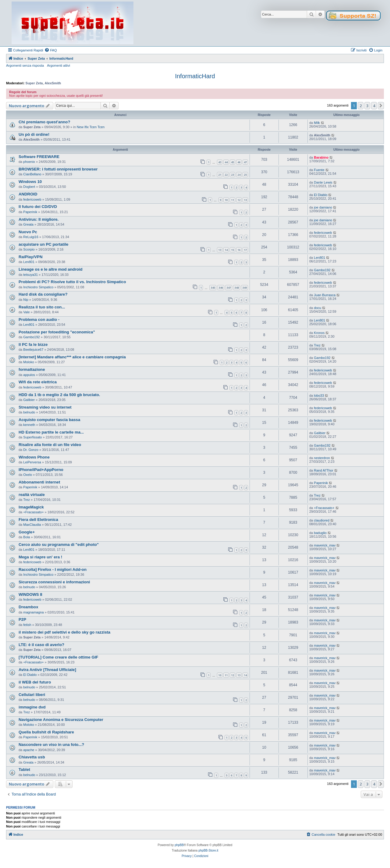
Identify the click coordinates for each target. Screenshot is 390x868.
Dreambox (28, 607)
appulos (29, 375)
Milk (317, 123)
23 (232, 175)
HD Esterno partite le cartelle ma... (51, 432)
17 (245, 250)
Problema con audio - (39, 320)
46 (239, 162)
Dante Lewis (323, 182)
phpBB (179, 845)
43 (220, 162)
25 (245, 175)
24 (239, 175)
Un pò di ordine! (34, 134)
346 (221, 288)
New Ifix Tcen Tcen (91, 127)
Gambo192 (322, 270)
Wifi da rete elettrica (38, 382)
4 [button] (374, 106)
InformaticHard (195, 76)
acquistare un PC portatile (43, 244)
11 (232, 200)
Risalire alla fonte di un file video (50, 445)
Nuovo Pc (28, 232)
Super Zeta (34, 83)
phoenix (29, 162)
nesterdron (322, 458)
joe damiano (323, 207)
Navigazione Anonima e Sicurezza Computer (61, 720)
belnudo (29, 412)
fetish (27, 625)
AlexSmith (53, 83)
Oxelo (28, 475)
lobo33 (319, 395)
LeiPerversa (32, 462)
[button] (381, 106)
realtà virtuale (32, 495)
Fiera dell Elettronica (38, 520)
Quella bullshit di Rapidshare (46, 732)
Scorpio (29, 249)
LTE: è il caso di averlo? (41, 645)
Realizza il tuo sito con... (42, 307)
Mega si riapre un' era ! (40, 557)
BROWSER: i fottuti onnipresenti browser (58, 169)
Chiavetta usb (32, 757)
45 (232, 162)
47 (245, 162)
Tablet (24, 770)
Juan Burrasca (325, 295)
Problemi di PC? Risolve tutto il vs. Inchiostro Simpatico (72, 282)
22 (226, 175)
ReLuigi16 (31, 237)
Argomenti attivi (58, 65)
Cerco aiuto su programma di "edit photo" (59, 545)
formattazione (32, 369)
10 (226, 200)
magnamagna (33, 612)
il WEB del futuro (35, 682)
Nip (26, 300)
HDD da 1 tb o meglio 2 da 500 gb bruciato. (59, 395)
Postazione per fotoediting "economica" (57, 332)
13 (245, 200)
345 (213, 288)
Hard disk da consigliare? (43, 294)
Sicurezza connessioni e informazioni (54, 582)
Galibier (29, 400)
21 (220, 175)
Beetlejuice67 (33, 350)
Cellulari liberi (32, 695)
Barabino (321, 157)
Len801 (29, 262)
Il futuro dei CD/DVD (38, 207)
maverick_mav (325, 545)
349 (245, 288)
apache (29, 750)
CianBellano (32, 174)
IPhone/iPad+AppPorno (41, 470)
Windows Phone (34, 457)
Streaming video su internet (45, 407)
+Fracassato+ (33, 512)
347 (229, 288)
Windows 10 (30, 182)
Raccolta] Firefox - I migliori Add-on (53, 569)
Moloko (28, 362)
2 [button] (361, 106)
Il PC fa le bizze (33, 344)
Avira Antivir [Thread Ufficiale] (47, 670)
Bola (27, 537)
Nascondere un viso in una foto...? (51, 745)
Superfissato (32, 437)
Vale (26, 312)
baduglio (320, 533)
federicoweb (32, 199)
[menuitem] (51, 50)
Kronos (319, 333)
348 (237, 288)
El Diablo (321, 195)
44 (226, 162)
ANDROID (28, 194)
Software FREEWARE (39, 157)
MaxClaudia (32, 525)
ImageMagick (31, 507)
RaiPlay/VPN (30, 257)
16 (239, 250)
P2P (22, 619)
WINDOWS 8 (30, 594)
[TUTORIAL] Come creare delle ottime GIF (58, 657)
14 (226, 250)
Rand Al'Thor (323, 470)
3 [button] (367, 106)
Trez (317, 345)
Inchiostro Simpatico (38, 287)
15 (232, 250)
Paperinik (30, 212)
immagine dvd (32, 707)
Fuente (319, 170)
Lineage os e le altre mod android (51, 269)
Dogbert (29, 187)
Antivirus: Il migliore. (39, 219)
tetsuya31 (30, 275)
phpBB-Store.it (208, 850)
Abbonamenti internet (39, 482)
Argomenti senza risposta (25, 65)
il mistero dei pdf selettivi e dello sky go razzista (64, 632)
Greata (28, 224)
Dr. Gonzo (31, 450)
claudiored (322, 520)
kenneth (29, 425)
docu (317, 308)
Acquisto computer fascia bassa (49, 420)
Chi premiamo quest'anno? (44, 122)
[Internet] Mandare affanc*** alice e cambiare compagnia (72, 357)
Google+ (27, 532)
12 (239, 200)
